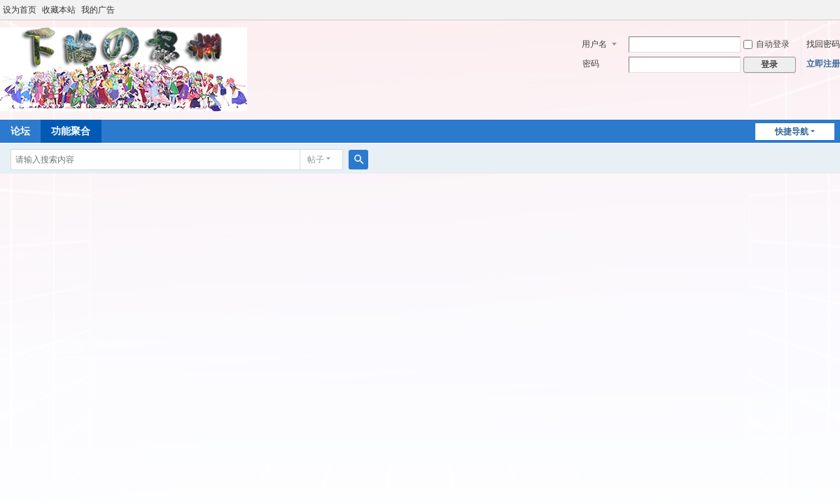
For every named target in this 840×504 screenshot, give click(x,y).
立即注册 (823, 64)
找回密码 (823, 44)
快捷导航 (792, 132)
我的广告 (98, 10)
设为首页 (20, 10)
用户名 (594, 44)
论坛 (20, 131)
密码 (591, 64)
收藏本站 (59, 10)
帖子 (316, 160)
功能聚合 (71, 131)
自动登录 (766, 44)
